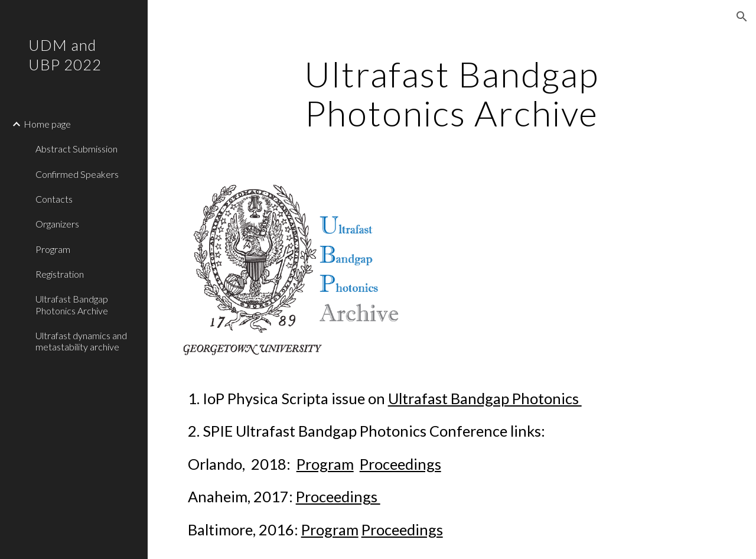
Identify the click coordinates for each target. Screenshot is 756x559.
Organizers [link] (57, 224)
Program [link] (53, 249)
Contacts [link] (54, 199)
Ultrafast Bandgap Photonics (485, 398)
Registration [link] (60, 274)
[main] (452, 93)
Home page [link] (47, 124)
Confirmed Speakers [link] (77, 174)
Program (325, 464)
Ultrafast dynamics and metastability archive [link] (81, 341)
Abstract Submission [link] (76, 149)
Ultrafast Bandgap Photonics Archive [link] (72, 304)
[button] (742, 17)
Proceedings (400, 464)
